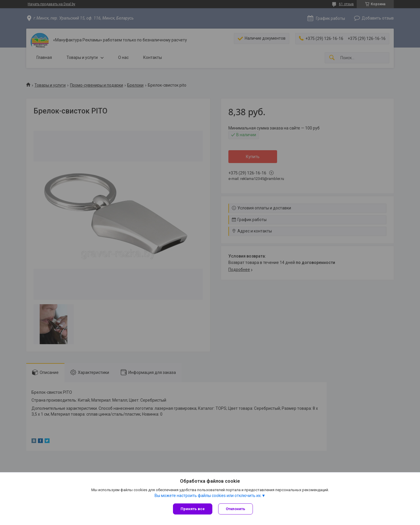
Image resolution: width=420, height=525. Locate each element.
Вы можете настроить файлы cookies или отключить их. (208, 496)
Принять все (193, 509)
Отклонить (236, 509)
